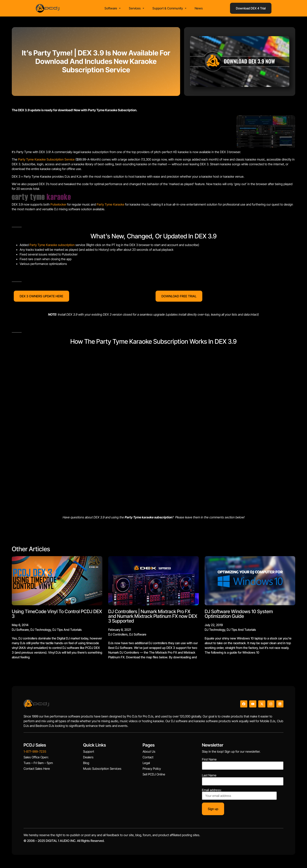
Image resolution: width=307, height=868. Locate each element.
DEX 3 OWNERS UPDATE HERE (41, 297)
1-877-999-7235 (35, 753)
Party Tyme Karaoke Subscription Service (46, 161)
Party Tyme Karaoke (110, 206)
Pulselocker (58, 206)
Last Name (209, 776)
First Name (209, 761)
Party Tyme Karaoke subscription (52, 246)
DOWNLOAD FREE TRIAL (179, 297)
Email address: (239, 795)
